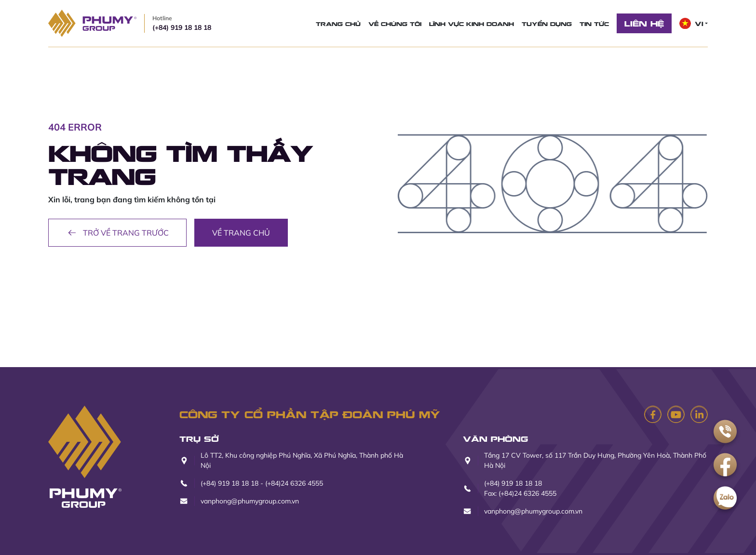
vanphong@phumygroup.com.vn (250, 501)
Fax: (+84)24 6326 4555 (520, 493)
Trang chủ (338, 24)
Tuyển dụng (547, 24)
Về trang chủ (241, 233)
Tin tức (594, 24)
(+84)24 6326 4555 (294, 483)
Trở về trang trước (117, 233)
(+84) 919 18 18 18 (182, 23)
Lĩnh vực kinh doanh (472, 24)
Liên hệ (644, 23)
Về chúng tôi (395, 24)
